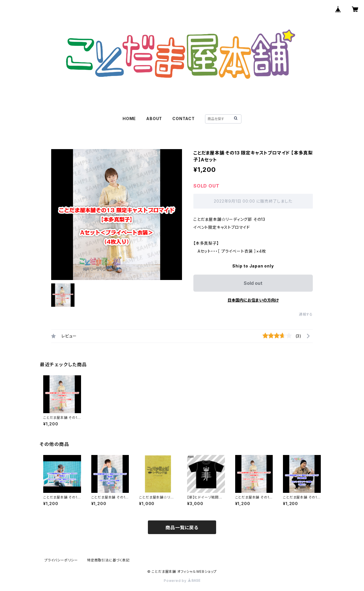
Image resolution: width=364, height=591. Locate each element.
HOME (129, 119)
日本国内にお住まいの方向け (253, 300)
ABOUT (154, 119)
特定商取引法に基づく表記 (108, 560)
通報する (306, 314)
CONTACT (184, 119)
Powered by (182, 581)
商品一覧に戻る (182, 528)
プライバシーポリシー (61, 560)
